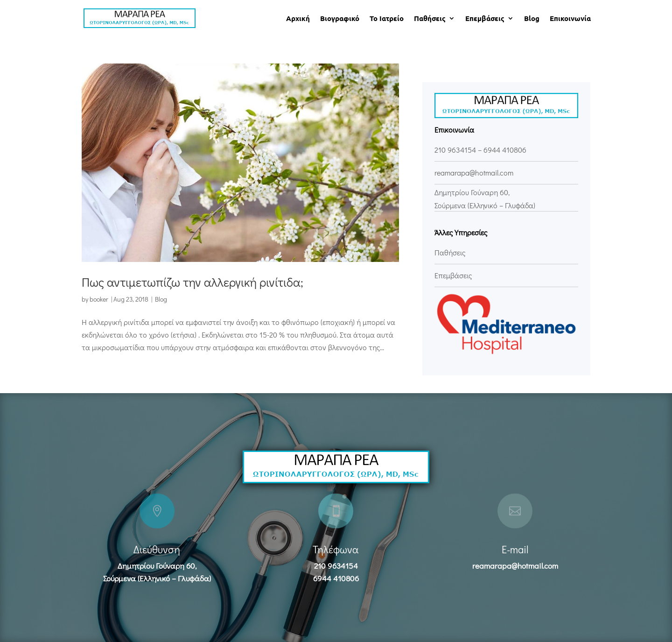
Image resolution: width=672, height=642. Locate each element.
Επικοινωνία (570, 19)
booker (99, 299)
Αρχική (298, 19)
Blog (532, 19)
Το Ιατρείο (387, 19)
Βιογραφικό (340, 19)
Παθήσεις (430, 19)
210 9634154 (455, 150)
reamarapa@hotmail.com (515, 566)
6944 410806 (505, 150)
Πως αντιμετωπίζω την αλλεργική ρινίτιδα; (192, 282)
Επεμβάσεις (485, 19)
